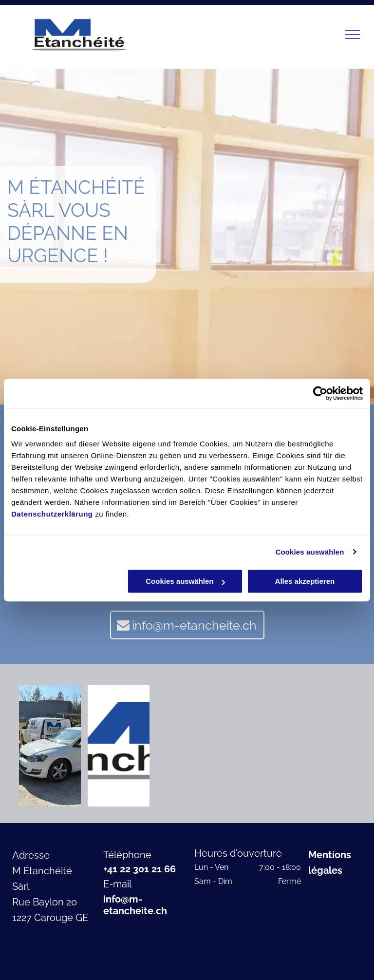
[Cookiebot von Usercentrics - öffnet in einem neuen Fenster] (320, 393)
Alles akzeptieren (305, 581)
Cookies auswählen (310, 552)
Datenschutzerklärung (52, 514)
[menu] (353, 35)
